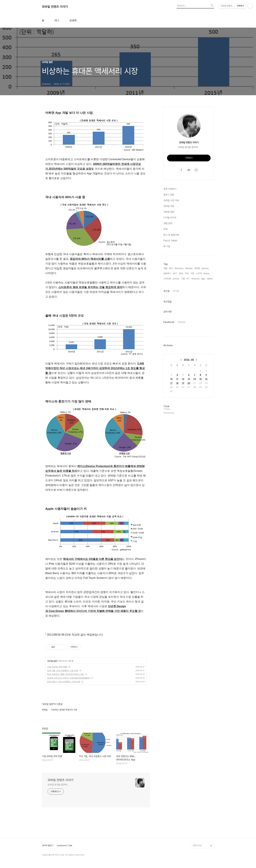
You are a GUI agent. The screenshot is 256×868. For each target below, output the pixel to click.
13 (189, 379)
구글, (183, 279)
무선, (187, 273)
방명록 (73, 21)
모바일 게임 (169, 206)
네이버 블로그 (48, 846)
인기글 (176, 291)
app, (203, 279)
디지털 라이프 (170, 218)
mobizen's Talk (65, 846)
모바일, (197, 268)
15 (200, 379)
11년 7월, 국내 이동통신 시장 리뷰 (63, 670)
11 (177, 379)
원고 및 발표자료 (171, 235)
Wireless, (179, 268)
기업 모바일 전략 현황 (57, 667)
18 (177, 383)
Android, (196, 279)
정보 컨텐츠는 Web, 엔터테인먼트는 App (66, 674)
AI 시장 (167, 246)
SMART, (167, 273)
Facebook (169, 322)
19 (183, 383)
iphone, (205, 268)
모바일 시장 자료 (171, 200)
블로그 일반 (169, 195)
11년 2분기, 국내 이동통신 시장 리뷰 (64, 682)
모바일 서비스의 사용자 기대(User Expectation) (68, 678)
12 (183, 379)
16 (206, 379)
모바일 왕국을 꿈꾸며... (58, 785)
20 (189, 383)
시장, (193, 273)
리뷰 (165, 229)
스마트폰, (167, 279)
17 (171, 383)
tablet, (210, 279)
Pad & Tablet (170, 241)
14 (195, 379)
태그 (57, 21)
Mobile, (189, 268)
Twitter (182, 322)
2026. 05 (189, 360)
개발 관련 (168, 223)
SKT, (175, 273)
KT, (188, 279)
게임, (166, 268)
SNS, (181, 273)
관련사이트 (197, 845)
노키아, (199, 273)
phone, (176, 279)
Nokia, (207, 273)
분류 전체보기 (170, 189)
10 (171, 379)
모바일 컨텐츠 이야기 (55, 7)
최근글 (167, 291)
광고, (171, 268)
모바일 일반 (52, 661)
